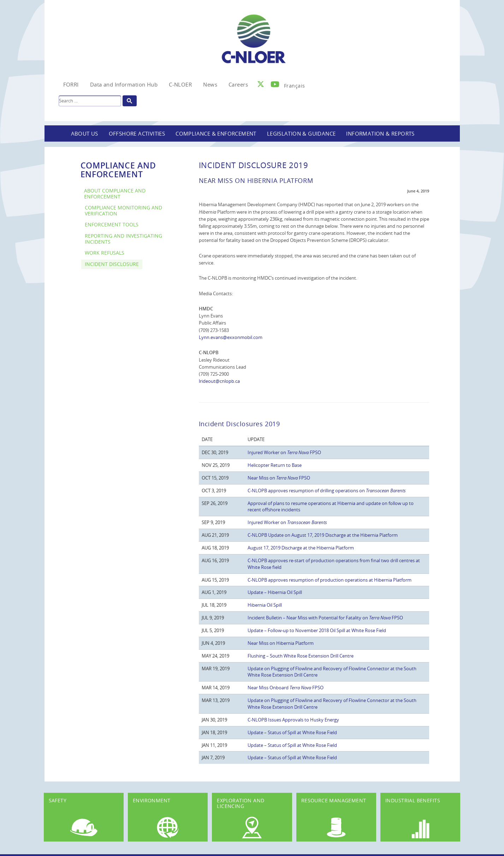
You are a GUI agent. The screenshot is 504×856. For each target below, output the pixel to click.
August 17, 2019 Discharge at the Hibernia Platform (301, 548)
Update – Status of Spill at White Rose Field (292, 732)
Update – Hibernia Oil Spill (275, 592)
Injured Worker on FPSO (284, 452)
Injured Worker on (287, 522)
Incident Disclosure (112, 264)
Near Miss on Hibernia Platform (281, 643)
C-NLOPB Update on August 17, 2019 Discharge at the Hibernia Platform (323, 535)
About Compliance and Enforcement (115, 194)
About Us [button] (85, 133)
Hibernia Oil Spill (265, 605)
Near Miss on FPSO (279, 478)
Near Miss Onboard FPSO (286, 688)
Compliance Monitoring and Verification (123, 210)
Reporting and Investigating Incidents (123, 239)
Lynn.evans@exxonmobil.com (231, 337)
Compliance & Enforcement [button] (216, 133)
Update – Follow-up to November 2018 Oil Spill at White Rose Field (317, 630)
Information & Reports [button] (380, 133)
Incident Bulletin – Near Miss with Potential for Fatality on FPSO (325, 618)
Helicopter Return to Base (275, 465)
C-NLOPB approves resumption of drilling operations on (327, 491)
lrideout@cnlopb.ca (219, 381)
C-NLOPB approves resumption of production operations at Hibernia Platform (330, 580)
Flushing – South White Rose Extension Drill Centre (301, 656)
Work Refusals (105, 253)
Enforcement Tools (112, 224)
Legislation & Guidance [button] (301, 133)
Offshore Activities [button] (137, 133)
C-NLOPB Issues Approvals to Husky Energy (293, 720)
